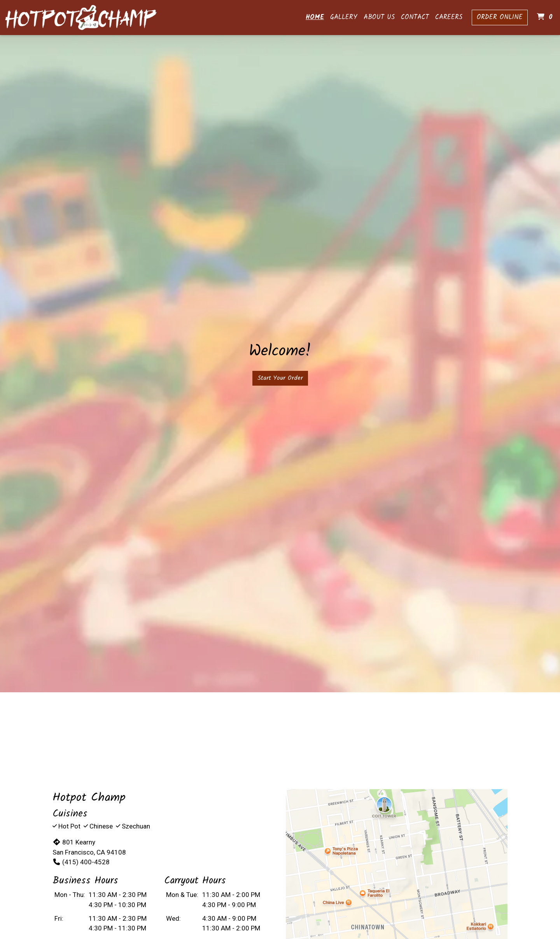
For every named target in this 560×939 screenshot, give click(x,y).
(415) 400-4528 (81, 862)
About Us (379, 17)
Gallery (344, 17)
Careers (449, 17)
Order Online (500, 17)
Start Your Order (280, 378)
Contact (415, 17)
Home (315, 17)
